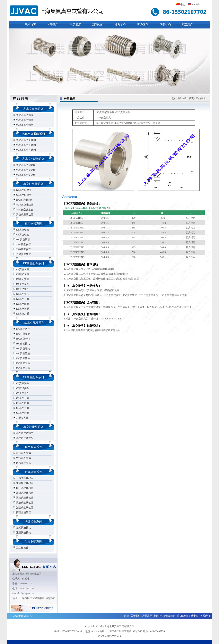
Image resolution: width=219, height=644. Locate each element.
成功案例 (182, 616)
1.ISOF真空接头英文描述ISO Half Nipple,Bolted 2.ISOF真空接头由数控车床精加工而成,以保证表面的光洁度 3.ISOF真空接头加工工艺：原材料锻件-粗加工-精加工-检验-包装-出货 (101, 274)
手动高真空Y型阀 (24, 165)
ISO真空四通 (22, 358)
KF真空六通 (21, 314)
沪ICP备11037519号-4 (109, 636)
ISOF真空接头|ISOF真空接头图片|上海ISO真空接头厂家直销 (128, 123)
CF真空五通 (21, 408)
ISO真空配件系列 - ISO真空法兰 (113, 112)
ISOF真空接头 (103, 118)
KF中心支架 (21, 279)
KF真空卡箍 (21, 269)
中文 (181, 5)
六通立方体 (21, 418)
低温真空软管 (22, 254)
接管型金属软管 (23, 483)
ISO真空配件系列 (33, 323)
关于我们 (53, 25)
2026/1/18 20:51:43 (23, 616)
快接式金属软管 (23, 498)
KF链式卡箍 (21, 274)
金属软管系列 (33, 472)
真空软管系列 (33, 224)
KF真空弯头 (21, 294)
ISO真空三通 (22, 353)
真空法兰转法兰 (23, 433)
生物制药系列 (33, 542)
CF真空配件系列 (33, 377)
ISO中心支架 (22, 334)
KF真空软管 (21, 230)
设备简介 (120, 25)
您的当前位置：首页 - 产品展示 (189, 98)
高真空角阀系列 (33, 109)
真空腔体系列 (33, 447)
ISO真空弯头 (22, 349)
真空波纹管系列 (33, 184)
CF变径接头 (21, 388)
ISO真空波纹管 (23, 200)
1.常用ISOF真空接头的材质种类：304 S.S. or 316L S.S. (92, 319)
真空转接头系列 (33, 427)
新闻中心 (159, 616)
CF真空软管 (21, 235)
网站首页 (30, 25)
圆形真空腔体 (22, 463)
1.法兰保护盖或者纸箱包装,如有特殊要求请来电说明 (91, 330)
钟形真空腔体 (22, 458)
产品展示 (75, 25)
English (194, 5)
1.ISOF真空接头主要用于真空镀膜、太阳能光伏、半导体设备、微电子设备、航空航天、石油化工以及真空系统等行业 (127, 307)
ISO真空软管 (22, 240)
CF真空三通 (21, 398)
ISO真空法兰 (22, 329)
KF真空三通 (21, 299)
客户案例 (143, 25)
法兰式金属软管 (23, 508)
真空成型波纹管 (23, 215)
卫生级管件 (21, 548)
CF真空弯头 (21, 393)
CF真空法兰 (21, 383)
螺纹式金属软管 (23, 493)
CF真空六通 (21, 413)
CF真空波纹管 (22, 195)
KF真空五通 (21, 309)
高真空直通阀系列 (33, 134)
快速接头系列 (33, 522)
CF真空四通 (21, 403)
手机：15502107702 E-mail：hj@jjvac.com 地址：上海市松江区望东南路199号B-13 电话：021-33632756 (109, 631)
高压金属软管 (22, 512)
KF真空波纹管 (22, 190)
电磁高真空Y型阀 (24, 175)
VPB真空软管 (22, 249)
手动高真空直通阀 (25, 140)
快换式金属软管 (23, 503)
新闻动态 (98, 25)
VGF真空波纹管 (23, 205)
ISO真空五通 (22, 363)
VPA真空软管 (22, 244)
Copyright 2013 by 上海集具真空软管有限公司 (109, 626)
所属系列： (81, 112)
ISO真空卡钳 (22, 339)
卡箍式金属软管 (23, 478)
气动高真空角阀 (23, 120)
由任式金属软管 (23, 488)
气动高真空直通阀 (25, 145)
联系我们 (188, 25)
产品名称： (81, 118)
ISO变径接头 (22, 344)
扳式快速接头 (22, 528)
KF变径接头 (21, 289)
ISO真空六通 (22, 368)
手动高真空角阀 (23, 115)
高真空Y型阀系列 (33, 159)
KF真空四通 (21, 304)
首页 (126, 616)
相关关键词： (82, 123)
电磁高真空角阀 (23, 125)
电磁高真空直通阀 (25, 150)
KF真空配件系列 (33, 263)
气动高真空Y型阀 (24, 170)
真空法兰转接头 (23, 438)
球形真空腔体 (22, 453)
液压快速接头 (22, 533)
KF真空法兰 (21, 284)
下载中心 (165, 25)
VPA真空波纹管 (23, 210)
